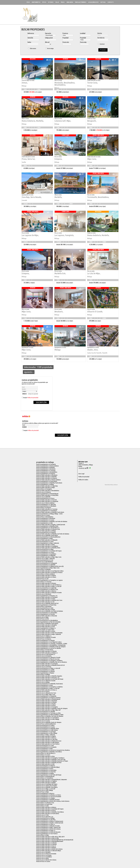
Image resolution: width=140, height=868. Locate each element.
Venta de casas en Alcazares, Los (45, 817)
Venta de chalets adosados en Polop (46, 599)
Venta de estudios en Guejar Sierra (45, 630)
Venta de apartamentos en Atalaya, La (46, 628)
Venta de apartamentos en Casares (45, 520)
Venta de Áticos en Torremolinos (45, 778)
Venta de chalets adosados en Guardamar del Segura (50, 809)
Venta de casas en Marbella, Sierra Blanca (47, 787)
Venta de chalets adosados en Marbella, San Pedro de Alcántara (53, 534)
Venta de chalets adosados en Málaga (46, 531)
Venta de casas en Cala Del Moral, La (46, 654)
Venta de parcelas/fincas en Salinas (45, 725)
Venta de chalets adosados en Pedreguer (47, 597)
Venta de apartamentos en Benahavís (46, 469)
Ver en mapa (49, 48)
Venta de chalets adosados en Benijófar (46, 625)
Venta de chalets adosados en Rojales (46, 704)
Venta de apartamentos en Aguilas (45, 773)
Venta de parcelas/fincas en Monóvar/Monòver (48, 537)
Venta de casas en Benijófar (43, 852)
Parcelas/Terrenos (81, 2)
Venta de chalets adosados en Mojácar (46, 848)
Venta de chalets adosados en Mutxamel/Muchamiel (50, 841)
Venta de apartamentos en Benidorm (46, 518)
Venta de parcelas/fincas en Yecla (45, 542)
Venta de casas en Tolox (42, 815)
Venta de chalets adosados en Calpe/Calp (47, 486)
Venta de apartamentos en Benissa (45, 793)
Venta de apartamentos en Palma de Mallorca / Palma (50, 715)
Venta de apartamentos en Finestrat (45, 614)
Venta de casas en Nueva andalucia (45, 503)
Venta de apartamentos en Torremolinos (47, 511)
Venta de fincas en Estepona (44, 639)
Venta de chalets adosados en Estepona (47, 478)
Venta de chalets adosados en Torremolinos (48, 718)
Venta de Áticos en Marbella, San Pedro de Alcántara (50, 716)
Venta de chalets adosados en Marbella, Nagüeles (49, 676)
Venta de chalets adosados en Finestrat (46, 500)
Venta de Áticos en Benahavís (44, 606)
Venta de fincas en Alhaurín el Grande (46, 637)
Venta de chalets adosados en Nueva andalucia (48, 480)
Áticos (44, 2)
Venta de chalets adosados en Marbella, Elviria (48, 548)
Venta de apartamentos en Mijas (45, 538)
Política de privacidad (33, 398)
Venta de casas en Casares (43, 515)
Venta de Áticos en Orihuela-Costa (45, 803)
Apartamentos (36, 2)
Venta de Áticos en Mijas (43, 835)
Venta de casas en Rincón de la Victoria (46, 860)
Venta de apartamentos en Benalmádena (47, 472)
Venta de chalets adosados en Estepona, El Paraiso (49, 572)
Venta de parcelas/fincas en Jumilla (45, 670)
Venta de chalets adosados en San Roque (47, 664)
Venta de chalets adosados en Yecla (45, 627)
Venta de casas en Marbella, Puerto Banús (47, 535)
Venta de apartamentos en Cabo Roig (46, 820)
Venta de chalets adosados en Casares (46, 577)
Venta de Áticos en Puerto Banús (45, 650)
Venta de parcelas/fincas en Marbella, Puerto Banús (50, 684)
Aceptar (31, 398)
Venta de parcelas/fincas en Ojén (45, 608)
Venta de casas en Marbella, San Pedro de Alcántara (50, 611)
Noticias (103, 2)
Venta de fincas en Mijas (43, 792)
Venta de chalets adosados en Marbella (46, 477)
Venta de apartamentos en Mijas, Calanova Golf (48, 827)
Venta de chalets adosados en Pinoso (46, 810)
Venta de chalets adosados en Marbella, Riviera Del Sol (50, 665)
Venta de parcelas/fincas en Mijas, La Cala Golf (48, 668)
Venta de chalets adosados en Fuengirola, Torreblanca (50, 758)
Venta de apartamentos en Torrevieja (46, 471)
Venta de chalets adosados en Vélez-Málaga (48, 719)
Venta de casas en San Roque (44, 855)
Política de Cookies (83, 480)
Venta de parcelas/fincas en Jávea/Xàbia (47, 613)
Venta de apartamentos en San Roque (46, 732)
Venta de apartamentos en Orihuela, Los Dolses (49, 795)
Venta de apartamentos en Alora (44, 685)
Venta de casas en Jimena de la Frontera (47, 786)
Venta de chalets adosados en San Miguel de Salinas (50, 571)
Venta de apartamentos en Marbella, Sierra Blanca (49, 752)
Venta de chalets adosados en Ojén (45, 764)
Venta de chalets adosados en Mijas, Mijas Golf (48, 710)
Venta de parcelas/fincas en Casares (46, 727)
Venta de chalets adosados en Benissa (46, 591)
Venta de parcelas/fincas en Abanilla (46, 712)
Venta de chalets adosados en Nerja (46, 610)
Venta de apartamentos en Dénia (45, 769)
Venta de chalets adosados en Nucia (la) (47, 616)
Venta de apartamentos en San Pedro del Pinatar (49, 775)
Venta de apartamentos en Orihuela (45, 640)
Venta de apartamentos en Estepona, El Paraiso (48, 698)
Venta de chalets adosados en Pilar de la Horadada (49, 633)
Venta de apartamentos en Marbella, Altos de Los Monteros (52, 662)
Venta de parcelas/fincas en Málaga (45, 818)
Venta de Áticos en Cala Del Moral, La (46, 753)
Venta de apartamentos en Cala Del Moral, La (48, 528)
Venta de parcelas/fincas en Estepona (46, 532)
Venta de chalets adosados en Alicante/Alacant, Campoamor (52, 780)
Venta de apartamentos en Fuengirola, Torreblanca (49, 661)
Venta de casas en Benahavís (44, 594)
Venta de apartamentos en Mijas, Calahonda (48, 543)
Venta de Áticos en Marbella (43, 569)
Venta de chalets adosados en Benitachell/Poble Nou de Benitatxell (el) (55, 840)
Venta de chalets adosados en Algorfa (46, 576)
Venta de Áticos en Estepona (44, 508)
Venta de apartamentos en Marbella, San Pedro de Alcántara (52, 521)
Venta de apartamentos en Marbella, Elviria (47, 526)
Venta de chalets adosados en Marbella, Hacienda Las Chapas (52, 761)
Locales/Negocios (93, 2)
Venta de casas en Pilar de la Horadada (46, 854)
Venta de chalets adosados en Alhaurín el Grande (49, 593)
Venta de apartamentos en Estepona (46, 474)
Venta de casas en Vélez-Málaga (45, 790)
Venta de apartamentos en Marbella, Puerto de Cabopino (51, 647)
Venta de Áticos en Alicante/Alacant (45, 776)
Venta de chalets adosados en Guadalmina (47, 546)
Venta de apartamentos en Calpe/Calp (46, 504)
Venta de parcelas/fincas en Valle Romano (47, 730)
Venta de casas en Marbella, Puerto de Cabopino (49, 722)
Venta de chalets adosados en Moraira (46, 583)
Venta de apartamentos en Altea (44, 749)
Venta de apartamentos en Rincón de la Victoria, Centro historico (53, 801)
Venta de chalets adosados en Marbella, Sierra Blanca (50, 812)
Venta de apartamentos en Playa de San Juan (48, 659)
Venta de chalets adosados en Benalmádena (48, 491)
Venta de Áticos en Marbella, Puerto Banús (47, 623)
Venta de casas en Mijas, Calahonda (45, 559)
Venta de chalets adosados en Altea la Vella (47, 838)
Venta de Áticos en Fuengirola (44, 489)
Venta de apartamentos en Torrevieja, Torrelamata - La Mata (52, 644)
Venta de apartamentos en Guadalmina (46, 554)
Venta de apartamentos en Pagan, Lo (46, 831)
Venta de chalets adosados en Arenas (46, 705)
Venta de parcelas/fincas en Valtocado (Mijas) (48, 767)
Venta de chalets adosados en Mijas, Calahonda (49, 634)
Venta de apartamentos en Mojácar (45, 673)
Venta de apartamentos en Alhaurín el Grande (48, 826)
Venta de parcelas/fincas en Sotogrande (47, 563)
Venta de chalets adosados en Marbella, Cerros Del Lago (51, 759)
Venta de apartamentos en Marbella (45, 467)
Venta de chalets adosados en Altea (45, 545)
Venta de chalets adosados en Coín (45, 602)
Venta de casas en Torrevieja (44, 667)
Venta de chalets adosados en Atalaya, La (47, 653)
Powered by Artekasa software (111, 485)
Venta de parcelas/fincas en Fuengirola (46, 747)
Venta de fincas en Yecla (42, 619)
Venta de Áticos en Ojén (42, 806)
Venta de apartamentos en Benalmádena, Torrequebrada (51, 645)
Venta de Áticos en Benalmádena (45, 517)
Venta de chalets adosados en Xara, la (46, 846)
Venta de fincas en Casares (43, 861)
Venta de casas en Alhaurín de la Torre (46, 693)
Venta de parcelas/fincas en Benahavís (46, 506)
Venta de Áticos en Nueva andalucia (45, 574)
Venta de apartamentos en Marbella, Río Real (48, 800)
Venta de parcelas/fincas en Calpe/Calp (46, 588)
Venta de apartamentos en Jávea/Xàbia (46, 770)
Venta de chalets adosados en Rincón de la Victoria (49, 849)
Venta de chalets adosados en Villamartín (47, 540)
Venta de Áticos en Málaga (43, 674)
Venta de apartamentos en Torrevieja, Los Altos (48, 713)
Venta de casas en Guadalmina (44, 857)
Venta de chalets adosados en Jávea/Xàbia (47, 495)
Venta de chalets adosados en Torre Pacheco (48, 744)
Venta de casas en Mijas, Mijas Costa (46, 695)
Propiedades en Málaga (45, 462)
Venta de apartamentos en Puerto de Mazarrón (48, 832)
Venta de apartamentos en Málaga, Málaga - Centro (49, 514)
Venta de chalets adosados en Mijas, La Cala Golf (49, 586)
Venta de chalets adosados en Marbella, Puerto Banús (50, 512)
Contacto (111, 2)
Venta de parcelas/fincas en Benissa (46, 766)
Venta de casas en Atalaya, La (44, 636)
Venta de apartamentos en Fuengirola (46, 464)
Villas (57, 2)
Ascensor (101, 44)
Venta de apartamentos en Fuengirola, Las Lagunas (49, 580)
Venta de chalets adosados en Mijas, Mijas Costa (49, 557)
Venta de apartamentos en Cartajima (46, 798)
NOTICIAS (25, 416)
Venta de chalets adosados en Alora (45, 756)
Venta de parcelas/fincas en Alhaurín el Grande (48, 657)
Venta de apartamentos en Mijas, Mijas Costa (48, 568)
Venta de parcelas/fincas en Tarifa (45, 746)
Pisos (28, 2)
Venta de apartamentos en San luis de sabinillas (49, 648)
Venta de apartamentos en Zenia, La (46, 824)
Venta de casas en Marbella (43, 497)
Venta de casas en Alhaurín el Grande (46, 681)
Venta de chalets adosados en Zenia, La (46, 690)
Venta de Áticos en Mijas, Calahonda (46, 735)
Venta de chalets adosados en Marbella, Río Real (49, 763)
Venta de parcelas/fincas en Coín (45, 560)
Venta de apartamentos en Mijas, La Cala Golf (48, 688)
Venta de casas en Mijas (42, 617)
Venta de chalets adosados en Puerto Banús (48, 814)
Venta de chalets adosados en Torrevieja (47, 509)
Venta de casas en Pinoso (43, 691)
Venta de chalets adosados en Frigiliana (46, 781)
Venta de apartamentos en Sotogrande (46, 696)
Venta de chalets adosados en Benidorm (47, 701)
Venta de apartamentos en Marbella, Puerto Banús (49, 483)
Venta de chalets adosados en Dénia (46, 631)
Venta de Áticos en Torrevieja (44, 582)
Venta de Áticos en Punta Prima (44, 804)
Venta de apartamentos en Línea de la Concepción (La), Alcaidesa (53, 750)
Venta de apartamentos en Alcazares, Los (47, 596)
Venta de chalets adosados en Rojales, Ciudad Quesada (51, 525)
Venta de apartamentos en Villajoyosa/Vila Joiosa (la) (50, 566)
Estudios (51, 2)
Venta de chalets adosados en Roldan (46, 783)
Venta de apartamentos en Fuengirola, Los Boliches (49, 687)
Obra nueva (70, 2)
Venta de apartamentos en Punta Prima (46, 605)
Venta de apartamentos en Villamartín (46, 555)
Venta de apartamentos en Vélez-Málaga (47, 733)
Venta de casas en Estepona (43, 492)
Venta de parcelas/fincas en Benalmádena (47, 620)
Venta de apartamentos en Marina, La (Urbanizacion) (50, 821)
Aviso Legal (81, 474)
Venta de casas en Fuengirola (44, 656)
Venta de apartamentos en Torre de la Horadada (49, 797)
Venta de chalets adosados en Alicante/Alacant (48, 699)
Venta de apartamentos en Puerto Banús (47, 481)
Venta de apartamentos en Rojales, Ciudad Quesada (50, 823)
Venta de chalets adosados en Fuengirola (47, 707)
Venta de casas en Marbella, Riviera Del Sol (47, 603)
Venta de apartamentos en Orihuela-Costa (47, 589)
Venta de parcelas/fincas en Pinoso (45, 498)
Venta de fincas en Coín (42, 579)
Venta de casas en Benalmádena (45, 562)
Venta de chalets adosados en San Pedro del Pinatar (50, 679)
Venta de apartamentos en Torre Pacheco (47, 834)
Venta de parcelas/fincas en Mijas (45, 549)
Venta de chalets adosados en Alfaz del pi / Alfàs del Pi (50, 837)
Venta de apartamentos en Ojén (44, 523)
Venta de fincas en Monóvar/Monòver (46, 724)
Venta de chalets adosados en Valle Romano (48, 742)
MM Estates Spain (83, 462)
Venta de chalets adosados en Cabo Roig (47, 739)
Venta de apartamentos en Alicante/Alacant (47, 494)
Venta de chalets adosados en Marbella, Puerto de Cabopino (52, 708)
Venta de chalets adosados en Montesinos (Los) (49, 741)
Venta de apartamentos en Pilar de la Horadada (48, 622)
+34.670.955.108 (83, 468)
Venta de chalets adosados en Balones (46, 807)
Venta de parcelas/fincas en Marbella (46, 565)
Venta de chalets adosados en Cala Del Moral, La (49, 585)
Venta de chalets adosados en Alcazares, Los (48, 678)
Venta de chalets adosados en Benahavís (47, 475)
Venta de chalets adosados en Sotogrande (47, 501)
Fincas (63, 2)
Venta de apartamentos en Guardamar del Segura (49, 551)
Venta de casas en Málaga (43, 682)
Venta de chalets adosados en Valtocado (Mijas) (49, 851)
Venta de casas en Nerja (42, 858)
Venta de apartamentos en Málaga (45, 484)
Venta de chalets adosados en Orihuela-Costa (48, 529)
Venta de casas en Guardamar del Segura (47, 784)
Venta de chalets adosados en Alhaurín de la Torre (49, 600)
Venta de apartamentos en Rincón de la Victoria (48, 829)
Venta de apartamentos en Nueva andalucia (47, 466)
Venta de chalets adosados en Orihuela (46, 651)
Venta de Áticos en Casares (43, 755)
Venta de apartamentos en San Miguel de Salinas (49, 642)
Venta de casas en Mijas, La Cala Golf (46, 789)
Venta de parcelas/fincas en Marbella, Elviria (48, 729)
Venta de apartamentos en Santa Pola (46, 772)
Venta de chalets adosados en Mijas (46, 488)
